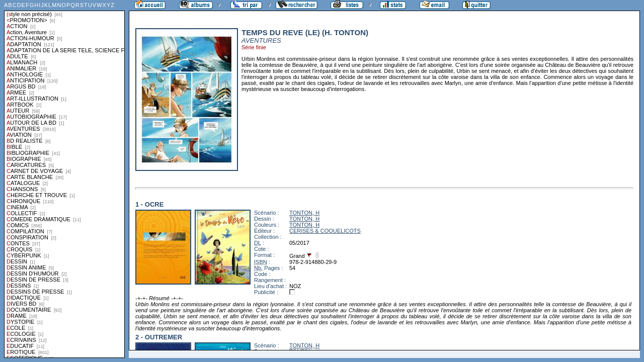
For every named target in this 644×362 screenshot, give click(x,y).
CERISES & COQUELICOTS (325, 231)
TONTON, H (304, 213)
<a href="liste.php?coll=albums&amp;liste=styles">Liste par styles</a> (64, 179)
